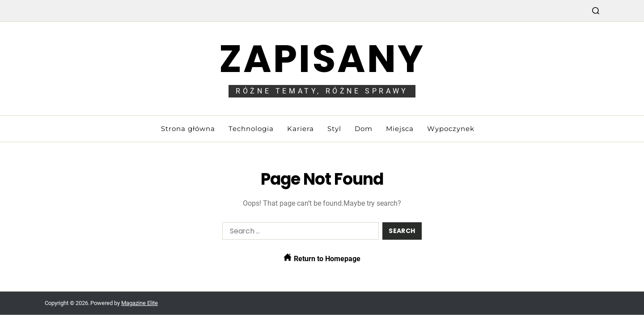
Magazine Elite (140, 303)
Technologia (251, 129)
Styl (334, 129)
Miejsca (400, 129)
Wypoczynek (451, 129)
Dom (364, 129)
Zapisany (322, 59)
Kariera (301, 129)
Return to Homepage (322, 258)
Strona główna (188, 129)
